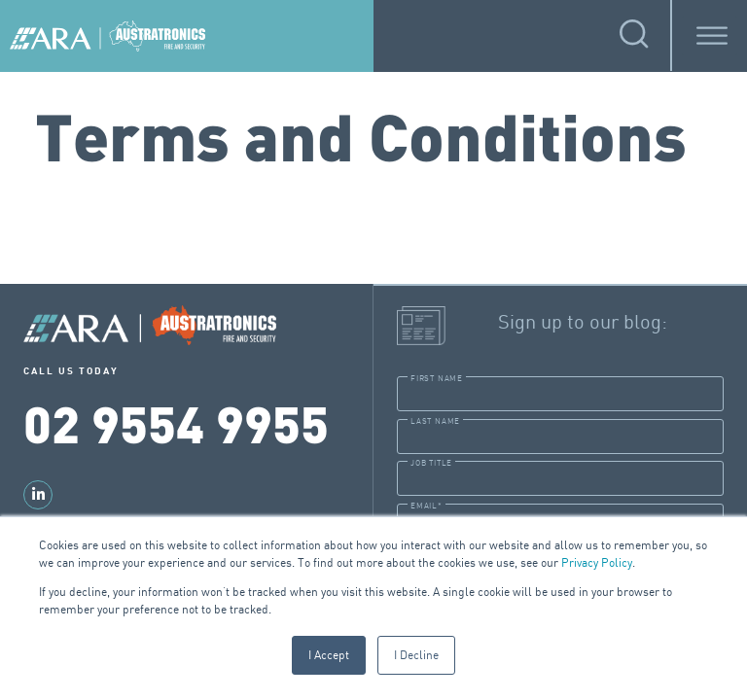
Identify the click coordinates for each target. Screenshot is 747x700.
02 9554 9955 (176, 422)
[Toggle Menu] (712, 35)
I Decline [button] (416, 655)
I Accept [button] (329, 655)
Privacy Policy (597, 562)
